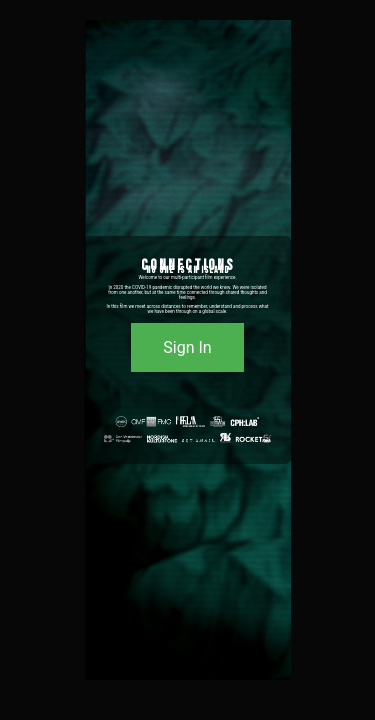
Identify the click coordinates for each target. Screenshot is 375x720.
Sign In (187, 347)
